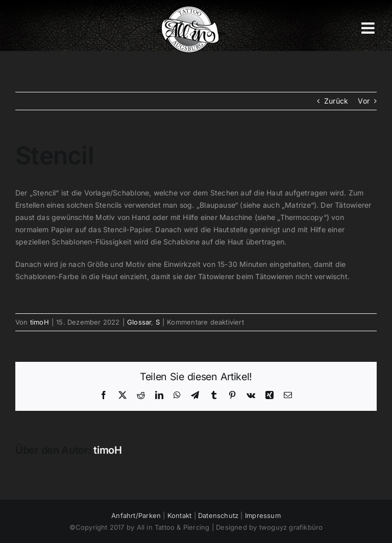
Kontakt (179, 515)
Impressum (263, 515)
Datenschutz (218, 515)
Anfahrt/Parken (136, 515)
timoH (40, 322)
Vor (364, 101)
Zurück (336, 101)
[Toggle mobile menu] (369, 28)
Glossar (139, 322)
